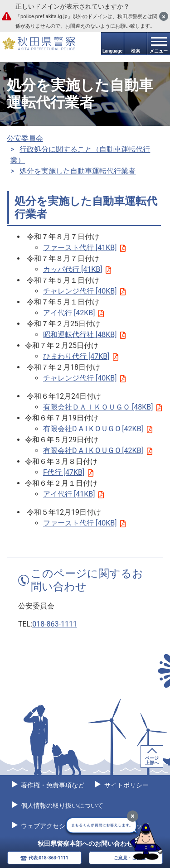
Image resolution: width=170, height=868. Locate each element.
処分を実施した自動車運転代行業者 (78, 171)
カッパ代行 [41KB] (77, 269)
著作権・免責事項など (52, 785)
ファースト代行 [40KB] (84, 523)
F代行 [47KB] (68, 472)
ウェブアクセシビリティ (55, 826)
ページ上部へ (152, 760)
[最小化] (133, 816)
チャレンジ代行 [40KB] (84, 291)
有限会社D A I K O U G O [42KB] (98, 429)
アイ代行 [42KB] (73, 313)
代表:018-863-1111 (49, 858)
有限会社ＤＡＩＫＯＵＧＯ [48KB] (102, 407)
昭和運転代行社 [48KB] (84, 335)
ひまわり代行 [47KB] (81, 356)
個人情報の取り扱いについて (61, 805)
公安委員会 (25, 138)
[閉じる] (164, 16)
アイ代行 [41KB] (73, 494)
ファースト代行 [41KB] (84, 248)
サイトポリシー (125, 785)
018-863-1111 (55, 624)
